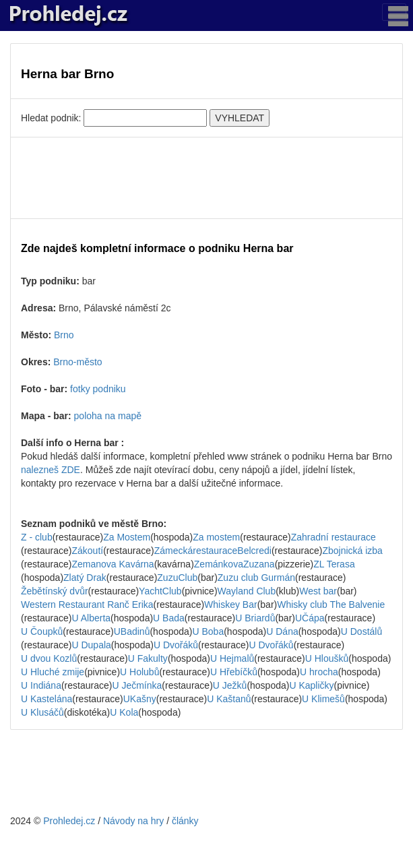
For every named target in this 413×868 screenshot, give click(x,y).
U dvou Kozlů (49, 658)
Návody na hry (133, 821)
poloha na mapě (108, 416)
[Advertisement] (206, 178)
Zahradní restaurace (333, 537)
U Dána (282, 631)
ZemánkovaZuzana (234, 564)
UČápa (310, 618)
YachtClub (160, 591)
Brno (64, 335)
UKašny (140, 699)
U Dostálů (361, 631)
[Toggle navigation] (394, 12)
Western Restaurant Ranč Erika (87, 604)
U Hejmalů (232, 658)
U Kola (124, 712)
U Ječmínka (137, 685)
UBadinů (132, 631)
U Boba (208, 631)
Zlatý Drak (85, 578)
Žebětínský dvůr (55, 591)
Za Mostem (127, 537)
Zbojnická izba (352, 551)
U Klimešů (323, 699)
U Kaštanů (229, 699)
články (185, 821)
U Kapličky (311, 685)
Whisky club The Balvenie (331, 604)
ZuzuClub (177, 578)
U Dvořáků (176, 645)
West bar (318, 591)
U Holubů (139, 672)
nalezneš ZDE (51, 470)
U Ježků (230, 685)
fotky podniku (98, 389)
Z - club (37, 537)
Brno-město (77, 362)
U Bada (169, 618)
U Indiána (41, 685)
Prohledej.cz (69, 821)
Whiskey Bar (231, 604)
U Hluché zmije (53, 672)
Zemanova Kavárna (113, 564)
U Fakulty (148, 658)
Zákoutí (87, 551)
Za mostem (216, 537)
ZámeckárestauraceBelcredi (213, 551)
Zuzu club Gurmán (256, 578)
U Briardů (255, 618)
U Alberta (91, 618)
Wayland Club (247, 591)
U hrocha (319, 672)
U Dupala (91, 645)
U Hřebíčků (234, 672)
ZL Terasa (334, 564)
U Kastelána (46, 699)
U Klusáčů (42, 712)
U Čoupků (42, 631)
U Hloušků (327, 658)
